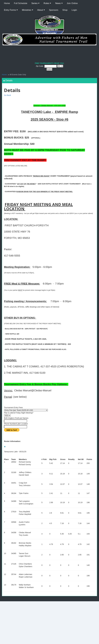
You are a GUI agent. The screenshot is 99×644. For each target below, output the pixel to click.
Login (74, 10)
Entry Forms (11, 10)
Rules (47, 3)
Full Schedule (21, 3)
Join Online (72, 3)
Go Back (7, 95)
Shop (65, 10)
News (59, 3)
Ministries (28, 10)
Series (35, 3)
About (41, 10)
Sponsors (54, 10)
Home (7, 3)
